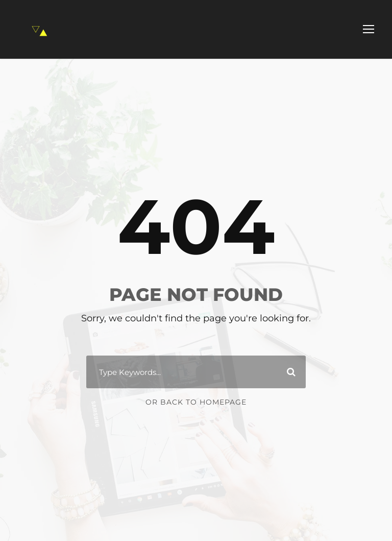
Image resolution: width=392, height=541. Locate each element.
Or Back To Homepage (196, 402)
